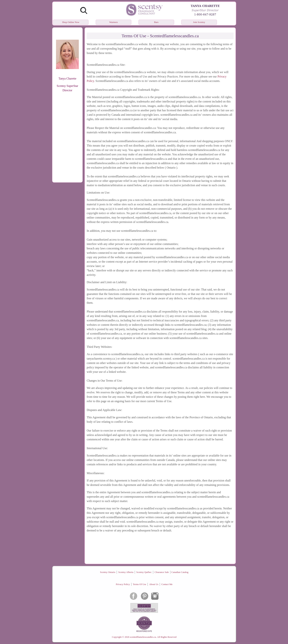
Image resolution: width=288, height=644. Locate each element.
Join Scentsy (199, 22)
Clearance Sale (162, 572)
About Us (154, 584)
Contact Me (167, 584)
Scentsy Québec (144, 572)
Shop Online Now (71, 22)
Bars (156, 22)
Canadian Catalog (180, 572)
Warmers (114, 22)
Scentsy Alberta (126, 572)
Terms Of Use (139, 584)
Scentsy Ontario (108, 572)
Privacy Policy (123, 584)
